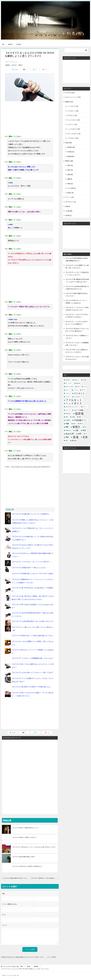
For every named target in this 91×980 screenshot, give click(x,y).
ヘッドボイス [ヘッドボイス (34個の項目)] (74, 403)
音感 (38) (70, 175)
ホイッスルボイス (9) (74, 134)
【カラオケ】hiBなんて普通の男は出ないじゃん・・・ (27, 828)
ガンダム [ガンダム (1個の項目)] (76, 390)
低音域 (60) (71, 156)
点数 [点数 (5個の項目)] (77, 430)
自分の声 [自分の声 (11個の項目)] (70, 434)
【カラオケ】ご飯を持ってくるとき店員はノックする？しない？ (45, 878)
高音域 (8, 65)
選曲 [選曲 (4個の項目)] (67, 437)
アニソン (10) (69, 197)
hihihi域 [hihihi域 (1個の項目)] (85, 380)
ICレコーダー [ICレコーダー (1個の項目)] (69, 383)
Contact (19, 44)
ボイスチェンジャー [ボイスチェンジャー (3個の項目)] (72, 407)
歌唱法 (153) (69, 102)
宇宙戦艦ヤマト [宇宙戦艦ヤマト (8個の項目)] (80, 420)
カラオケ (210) (70, 93)
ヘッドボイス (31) (73, 106)
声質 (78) (70, 165)
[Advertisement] (30, 118)
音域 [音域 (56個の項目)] (76, 437)
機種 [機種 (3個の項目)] (67, 427)
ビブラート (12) (72, 124)
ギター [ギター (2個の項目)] (84, 390)
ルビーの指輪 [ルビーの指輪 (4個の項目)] (79, 410)
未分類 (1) (68, 215)
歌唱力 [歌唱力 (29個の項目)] (76, 427)
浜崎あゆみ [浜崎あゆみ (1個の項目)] (68, 430)
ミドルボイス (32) (73, 138)
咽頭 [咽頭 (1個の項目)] (80, 417)
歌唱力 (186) (69, 161)
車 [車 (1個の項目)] (86, 434)
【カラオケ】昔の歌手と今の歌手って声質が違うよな (31, 687)
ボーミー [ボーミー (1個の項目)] (85, 407)
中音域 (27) (71, 152)
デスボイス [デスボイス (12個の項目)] (79, 393)
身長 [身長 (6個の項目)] (80, 434)
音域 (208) (69, 143)
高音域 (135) (71, 147)
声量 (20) (70, 184)
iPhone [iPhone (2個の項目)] (78, 383)
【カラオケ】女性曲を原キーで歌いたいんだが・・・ (31, 568)
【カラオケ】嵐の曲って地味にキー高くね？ (24, 837)
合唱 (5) (68, 206)
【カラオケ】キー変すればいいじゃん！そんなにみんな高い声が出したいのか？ (34, 847)
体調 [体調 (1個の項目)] (67, 417)
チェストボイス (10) (74, 120)
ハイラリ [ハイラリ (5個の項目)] (77, 397)
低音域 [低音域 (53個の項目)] (79, 414)
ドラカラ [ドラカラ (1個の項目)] (68, 397)
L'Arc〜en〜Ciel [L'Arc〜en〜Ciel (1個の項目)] (69, 387)
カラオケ (14, 65)
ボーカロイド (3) (70, 202)
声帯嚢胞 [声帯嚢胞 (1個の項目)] (68, 420)
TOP (13, 966)
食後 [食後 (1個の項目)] (67, 440)
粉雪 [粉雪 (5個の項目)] (84, 430)
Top (3, 44)
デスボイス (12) (72, 115)
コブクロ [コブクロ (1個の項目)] (68, 393)
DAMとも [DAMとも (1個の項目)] (76, 380)
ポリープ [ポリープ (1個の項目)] (68, 410)
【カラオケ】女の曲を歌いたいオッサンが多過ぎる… (31, 514)
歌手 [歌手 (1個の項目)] (85, 427)
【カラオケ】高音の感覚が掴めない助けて (24, 857)
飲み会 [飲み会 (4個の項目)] (74, 440)
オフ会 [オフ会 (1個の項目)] (85, 387)
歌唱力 (20, 65)
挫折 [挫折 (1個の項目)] (74, 424)
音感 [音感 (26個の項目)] (85, 437)
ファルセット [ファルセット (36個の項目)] (74, 400)
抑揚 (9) (70, 179)
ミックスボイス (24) (74, 129)
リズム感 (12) (71, 188)
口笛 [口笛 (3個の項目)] (73, 417)
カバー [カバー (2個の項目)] (67, 390)
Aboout (10, 44)
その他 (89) (69, 211)
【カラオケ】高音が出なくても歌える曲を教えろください (33, 636)
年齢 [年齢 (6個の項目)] (67, 424)
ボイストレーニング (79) (73, 97)
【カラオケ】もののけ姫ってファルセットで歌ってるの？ (33, 672)
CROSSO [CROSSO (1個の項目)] (68, 380)
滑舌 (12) (70, 170)
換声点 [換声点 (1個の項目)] (81, 424)
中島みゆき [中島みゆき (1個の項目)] (68, 414)
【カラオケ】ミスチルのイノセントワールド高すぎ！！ (32, 562)
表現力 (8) (70, 193)
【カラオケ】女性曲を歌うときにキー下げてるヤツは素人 (33, 574)
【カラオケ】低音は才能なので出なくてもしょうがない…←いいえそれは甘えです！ (16, 878)
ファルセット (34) (73, 111)
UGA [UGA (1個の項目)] (78, 387)
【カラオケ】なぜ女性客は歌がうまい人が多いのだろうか (33, 621)
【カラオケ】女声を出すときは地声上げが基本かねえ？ (27, 866)
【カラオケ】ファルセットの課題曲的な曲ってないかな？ (33, 658)
